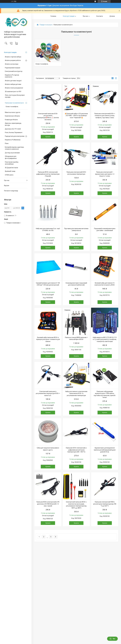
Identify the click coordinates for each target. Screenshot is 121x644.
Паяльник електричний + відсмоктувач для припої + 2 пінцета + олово (105, 174)
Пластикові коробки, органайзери (12, 163)
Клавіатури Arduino (11, 120)
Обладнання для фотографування (11, 157)
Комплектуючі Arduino (12, 116)
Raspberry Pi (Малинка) (13, 140)
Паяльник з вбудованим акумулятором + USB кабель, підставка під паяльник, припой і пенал (105, 394)
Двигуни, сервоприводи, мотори (13, 124)
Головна (53, 16)
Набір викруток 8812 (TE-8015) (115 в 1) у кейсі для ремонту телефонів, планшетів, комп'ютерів (105, 339)
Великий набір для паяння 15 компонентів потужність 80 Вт (105, 284)
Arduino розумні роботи (13, 60)
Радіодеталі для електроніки (15, 136)
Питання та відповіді (11, 191)
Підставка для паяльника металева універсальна (76, 230)
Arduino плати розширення (14, 88)
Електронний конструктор (14, 71)
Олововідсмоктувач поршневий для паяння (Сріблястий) (76, 284)
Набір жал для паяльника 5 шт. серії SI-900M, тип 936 (48, 230)
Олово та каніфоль (12, 107)
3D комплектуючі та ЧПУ (13, 92)
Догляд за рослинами (12, 153)
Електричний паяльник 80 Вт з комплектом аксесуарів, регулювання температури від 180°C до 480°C (76, 505)
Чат (112, 639)
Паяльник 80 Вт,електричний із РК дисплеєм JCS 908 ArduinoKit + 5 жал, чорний (48, 504)
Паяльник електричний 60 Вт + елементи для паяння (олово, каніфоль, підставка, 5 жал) (105, 116)
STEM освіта (9, 175)
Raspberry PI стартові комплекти (12, 76)
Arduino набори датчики (13, 84)
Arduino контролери (12, 64)
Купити (48, 137)
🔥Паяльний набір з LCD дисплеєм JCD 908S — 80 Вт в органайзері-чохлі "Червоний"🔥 (76, 116)
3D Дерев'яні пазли (11, 168)
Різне (7, 143)
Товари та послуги (46, 25)
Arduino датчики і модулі (13, 81)
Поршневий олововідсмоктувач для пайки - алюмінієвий (105, 230)
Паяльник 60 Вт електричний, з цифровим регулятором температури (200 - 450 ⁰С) (76, 450)
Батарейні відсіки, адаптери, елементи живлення (14, 148)
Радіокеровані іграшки (13, 68)
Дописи (112, 16)
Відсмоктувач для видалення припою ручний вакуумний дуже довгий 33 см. (105, 450)
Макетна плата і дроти (13, 112)
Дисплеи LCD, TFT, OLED (13, 129)
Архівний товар (10, 171)
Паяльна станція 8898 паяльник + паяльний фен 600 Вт (76, 338)
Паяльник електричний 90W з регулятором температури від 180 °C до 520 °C (105, 504)
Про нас (7, 180)
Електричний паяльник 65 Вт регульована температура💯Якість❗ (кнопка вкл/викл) (48, 117)
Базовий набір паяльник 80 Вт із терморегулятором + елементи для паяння (48, 339)
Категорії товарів (69, 16)
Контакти (100, 16)
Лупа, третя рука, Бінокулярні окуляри (15, 96)
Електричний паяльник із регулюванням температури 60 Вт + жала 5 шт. (48, 393)
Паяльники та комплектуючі (14, 103)
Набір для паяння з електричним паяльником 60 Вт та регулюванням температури (76, 393)
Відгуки (7, 186)
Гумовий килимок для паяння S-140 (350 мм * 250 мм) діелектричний (48, 284)
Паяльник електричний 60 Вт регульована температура (76, 173)
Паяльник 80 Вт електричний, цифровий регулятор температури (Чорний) (48, 174)
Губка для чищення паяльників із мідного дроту (48, 449)
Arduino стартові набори (13, 57)
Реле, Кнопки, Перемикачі (14, 132)
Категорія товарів (10, 52)
